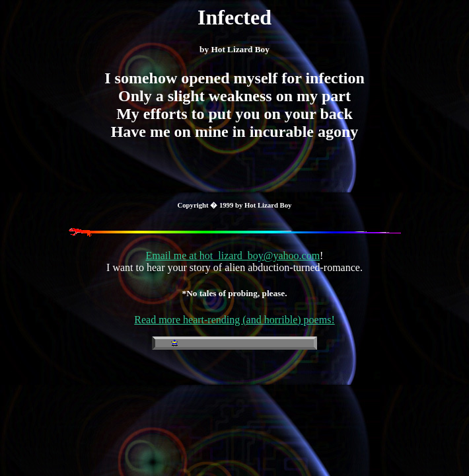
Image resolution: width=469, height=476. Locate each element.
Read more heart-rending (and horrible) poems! (234, 320)
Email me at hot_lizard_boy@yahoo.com (233, 256)
